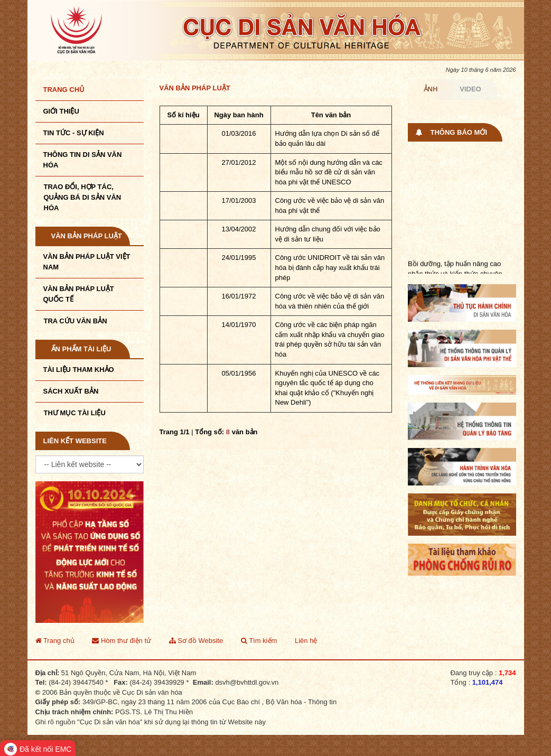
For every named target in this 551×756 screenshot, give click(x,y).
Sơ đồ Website (196, 641)
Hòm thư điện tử (122, 641)
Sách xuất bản (71, 391)
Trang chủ (64, 90)
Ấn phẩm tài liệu (81, 349)
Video (470, 89)
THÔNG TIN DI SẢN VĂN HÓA (83, 160)
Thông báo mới (459, 132)
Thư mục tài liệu (75, 413)
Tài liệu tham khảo (79, 370)
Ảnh (431, 89)
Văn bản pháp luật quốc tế (79, 294)
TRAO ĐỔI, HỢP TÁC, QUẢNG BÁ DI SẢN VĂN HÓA (83, 197)
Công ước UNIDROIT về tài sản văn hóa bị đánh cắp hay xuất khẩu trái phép (330, 267)
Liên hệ (306, 641)
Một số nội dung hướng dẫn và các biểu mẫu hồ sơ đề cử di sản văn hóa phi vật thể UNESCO (329, 172)
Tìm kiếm (259, 641)
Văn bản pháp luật (87, 236)
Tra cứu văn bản (76, 321)
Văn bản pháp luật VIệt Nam (87, 262)
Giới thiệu (61, 111)
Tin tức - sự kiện (74, 133)
